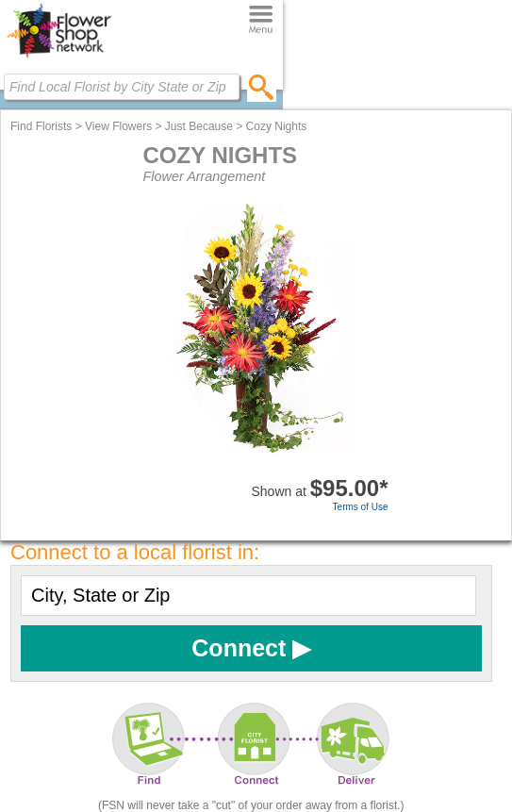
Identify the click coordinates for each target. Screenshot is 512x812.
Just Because (199, 126)
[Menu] (261, 20)
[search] (262, 87)
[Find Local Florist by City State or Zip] (122, 87)
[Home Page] (59, 58)
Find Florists (41, 126)
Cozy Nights (277, 126)
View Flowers (118, 126)
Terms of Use (361, 507)
